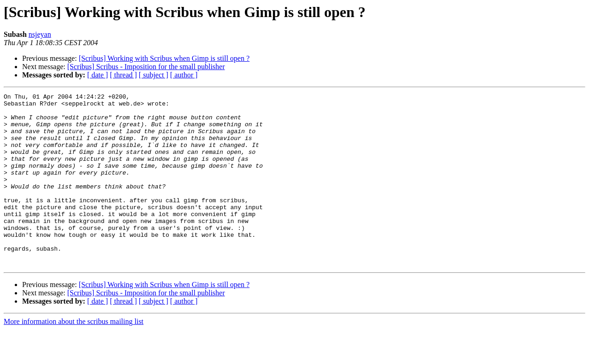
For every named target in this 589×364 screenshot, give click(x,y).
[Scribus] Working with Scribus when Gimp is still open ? (164, 58)
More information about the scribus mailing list (74, 356)
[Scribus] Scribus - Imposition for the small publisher (146, 67)
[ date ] (98, 75)
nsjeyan (40, 34)
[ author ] (184, 75)
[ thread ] (123, 75)
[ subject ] (154, 75)
